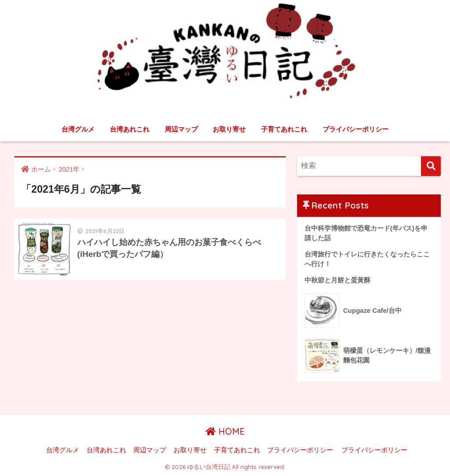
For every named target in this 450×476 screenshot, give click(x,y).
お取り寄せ (229, 129)
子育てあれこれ (284, 129)
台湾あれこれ (130, 129)
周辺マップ (181, 129)
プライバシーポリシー (356, 129)
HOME (225, 432)
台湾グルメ (78, 129)
